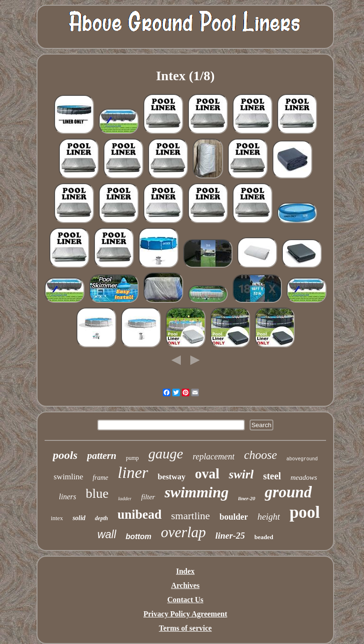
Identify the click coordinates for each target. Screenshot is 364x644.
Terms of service (185, 628)
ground (288, 492)
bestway (172, 477)
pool (305, 512)
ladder (125, 498)
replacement (214, 457)
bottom (139, 537)
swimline (68, 477)
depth (101, 518)
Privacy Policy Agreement (185, 614)
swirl (241, 474)
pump (132, 458)
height (269, 517)
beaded (264, 537)
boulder (233, 517)
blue (97, 493)
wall (107, 534)
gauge (166, 453)
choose (260, 455)
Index (185, 571)
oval (207, 474)
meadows (304, 477)
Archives (185, 585)
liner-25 (230, 536)
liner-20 (247, 498)
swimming (197, 492)
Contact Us (186, 600)
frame (100, 478)
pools (65, 455)
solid (79, 518)
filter (148, 497)
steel (272, 476)
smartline (191, 516)
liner (133, 472)
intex (57, 518)
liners (67, 497)
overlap (183, 532)
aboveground (302, 459)
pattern (102, 456)
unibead (139, 514)
